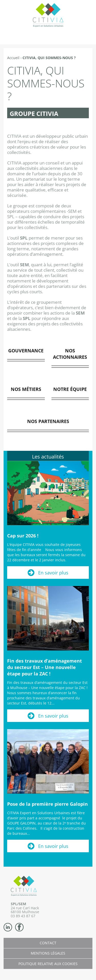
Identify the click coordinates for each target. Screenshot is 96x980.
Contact (48, 943)
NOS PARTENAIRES (48, 421)
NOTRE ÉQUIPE (70, 389)
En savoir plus (53, 573)
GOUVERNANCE (26, 351)
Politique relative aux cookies (48, 964)
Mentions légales (48, 953)
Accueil (13, 58)
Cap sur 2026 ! (23, 536)
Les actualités (48, 457)
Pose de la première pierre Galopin (47, 804)
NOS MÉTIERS (26, 389)
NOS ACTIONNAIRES (70, 354)
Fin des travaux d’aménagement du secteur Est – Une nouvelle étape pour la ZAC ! (45, 667)
